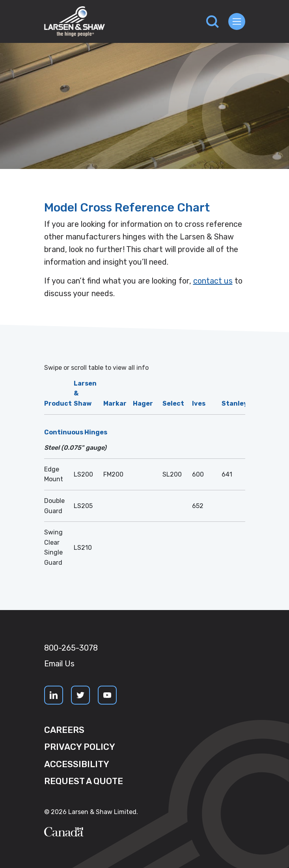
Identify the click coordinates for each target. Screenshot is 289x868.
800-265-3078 (71, 648)
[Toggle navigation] (237, 21)
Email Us (59, 664)
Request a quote (84, 781)
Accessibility (77, 764)
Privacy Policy (80, 747)
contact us (213, 281)
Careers (64, 730)
